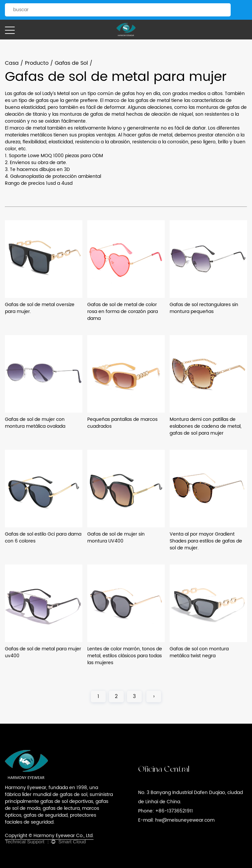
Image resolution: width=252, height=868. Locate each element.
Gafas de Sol (71, 63)
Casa (12, 63)
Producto (37, 63)
